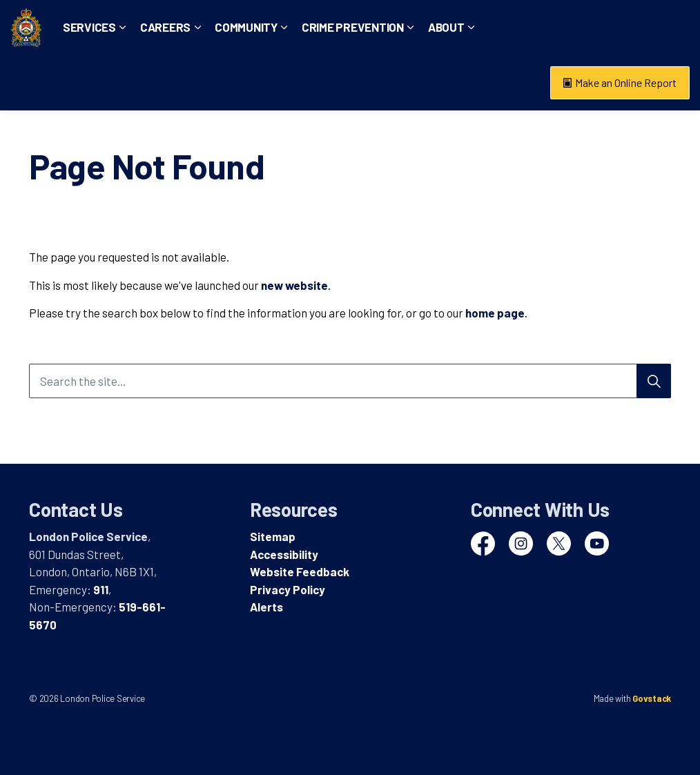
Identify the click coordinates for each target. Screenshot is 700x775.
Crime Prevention (398, 82)
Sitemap (273, 536)
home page (495, 313)
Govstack (652, 698)
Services (135, 82)
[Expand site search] (676, 28)
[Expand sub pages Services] (168, 83)
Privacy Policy (288, 589)
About (492, 82)
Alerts (266, 607)
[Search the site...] (350, 381)
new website (294, 285)
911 (101, 589)
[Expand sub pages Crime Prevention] (456, 83)
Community (292, 82)
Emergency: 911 (449, 27)
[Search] (654, 381)
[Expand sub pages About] (516, 83)
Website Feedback (300, 571)
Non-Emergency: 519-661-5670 (576, 27)
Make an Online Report (620, 83)
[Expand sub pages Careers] (243, 83)
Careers (211, 82)
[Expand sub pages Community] (330, 83)
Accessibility (284, 554)
